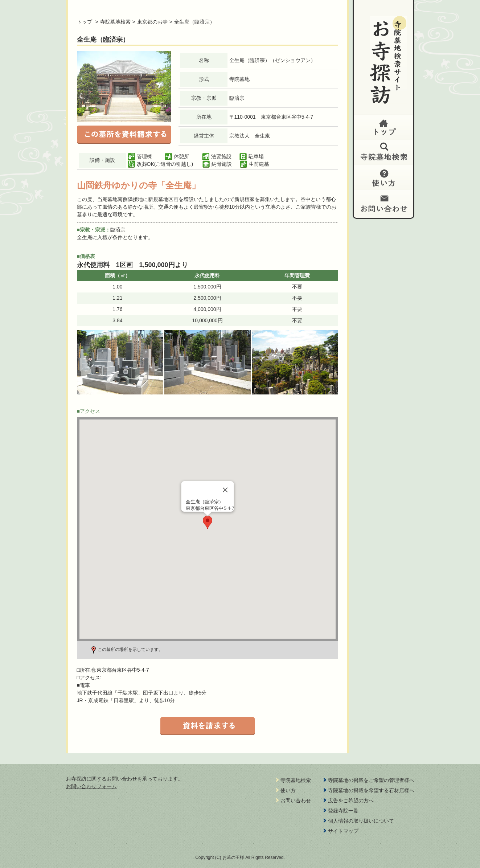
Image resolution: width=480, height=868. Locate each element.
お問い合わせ (383, 202)
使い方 (383, 177)
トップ (383, 127)
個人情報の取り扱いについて (361, 821)
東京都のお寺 (152, 22)
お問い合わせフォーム (91, 786)
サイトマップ (343, 831)
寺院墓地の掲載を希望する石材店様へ (371, 790)
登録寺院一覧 (343, 811)
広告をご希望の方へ (351, 801)
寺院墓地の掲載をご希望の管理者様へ (371, 780)
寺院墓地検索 (115, 22)
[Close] (225, 490)
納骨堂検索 (383, 152)
